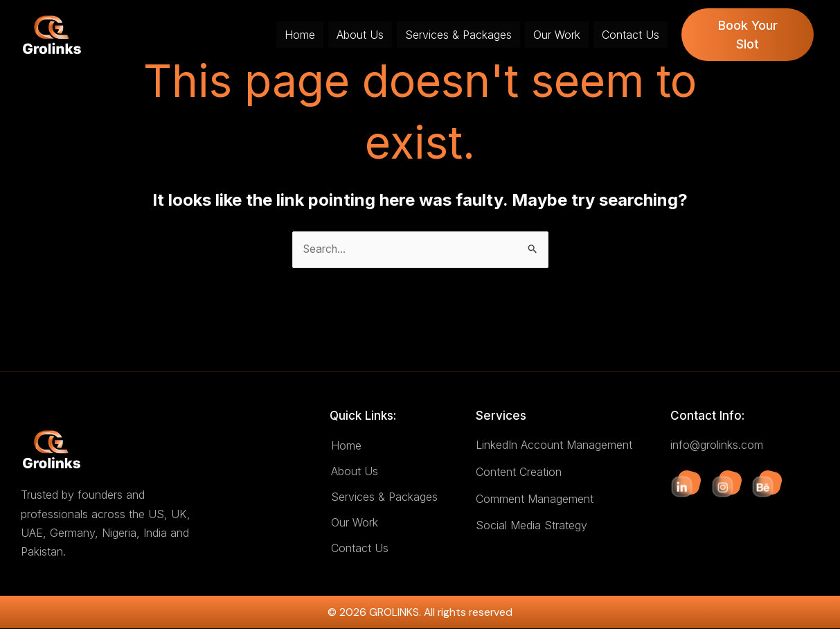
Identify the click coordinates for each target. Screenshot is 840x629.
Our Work (557, 35)
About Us (360, 35)
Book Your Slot (748, 35)
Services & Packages (458, 35)
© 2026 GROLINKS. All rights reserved (420, 613)
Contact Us (631, 35)
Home (300, 35)
